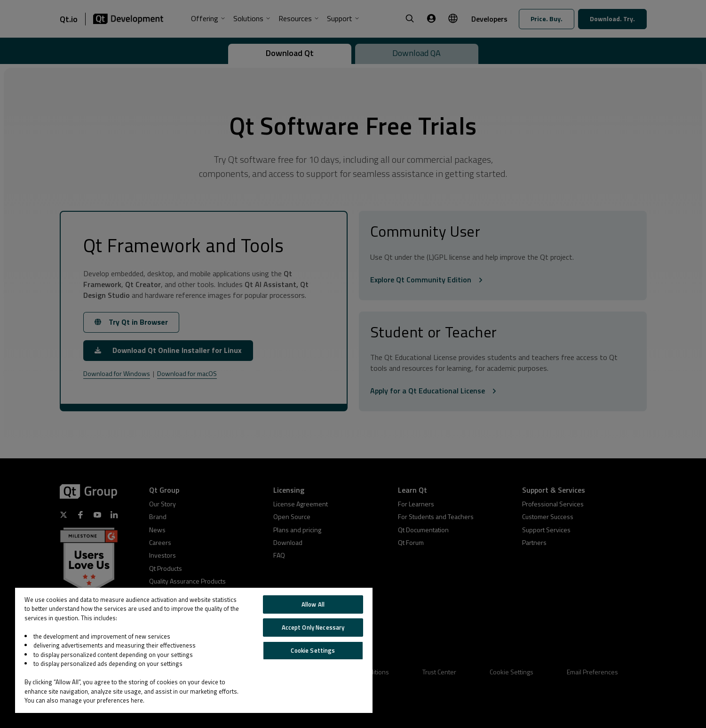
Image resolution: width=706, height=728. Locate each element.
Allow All (313, 604)
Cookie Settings (313, 650)
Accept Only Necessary (313, 627)
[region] (194, 650)
